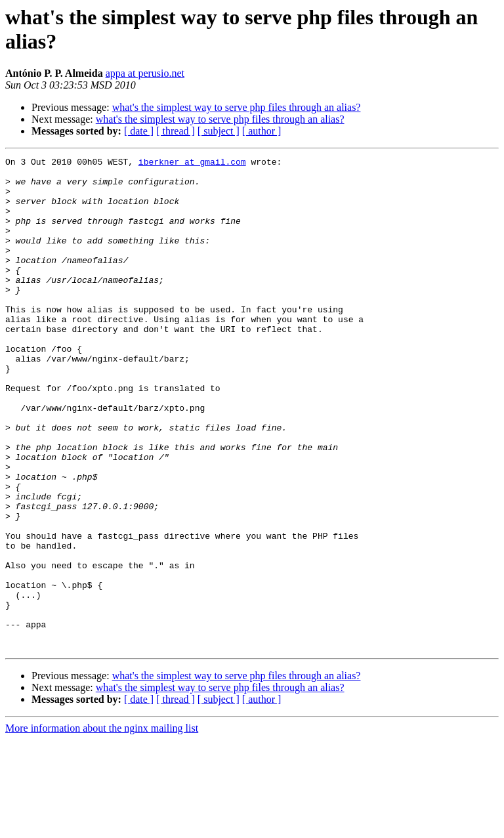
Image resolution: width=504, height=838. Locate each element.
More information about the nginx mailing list (102, 827)
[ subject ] (219, 131)
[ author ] (262, 131)
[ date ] (139, 131)
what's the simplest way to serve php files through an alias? (237, 107)
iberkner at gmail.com (192, 163)
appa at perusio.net (145, 73)
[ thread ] (176, 131)
